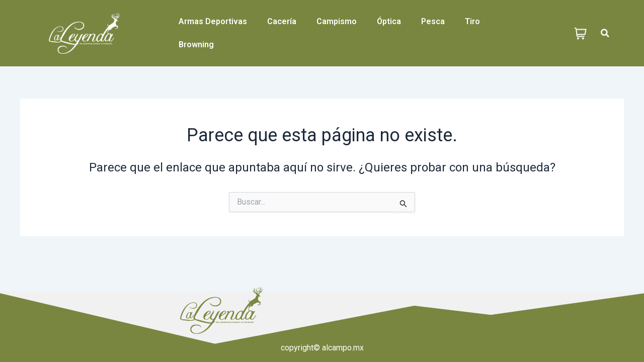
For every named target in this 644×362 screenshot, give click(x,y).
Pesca (433, 21)
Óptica (389, 21)
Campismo (337, 21)
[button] (605, 33)
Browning (196, 44)
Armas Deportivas (213, 21)
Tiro (472, 21)
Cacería (282, 21)
